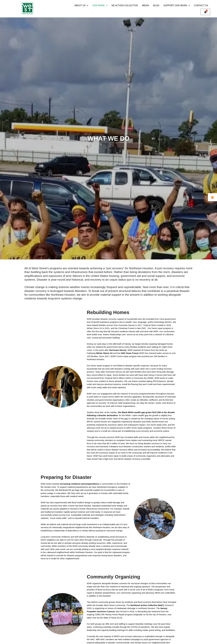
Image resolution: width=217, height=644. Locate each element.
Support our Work (177, 5)
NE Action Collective (125, 5)
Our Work (100, 5)
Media (146, 5)
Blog (156, 5)
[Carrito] (205, 12)
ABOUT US (81, 5)
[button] (81, 6)
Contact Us (201, 5)
